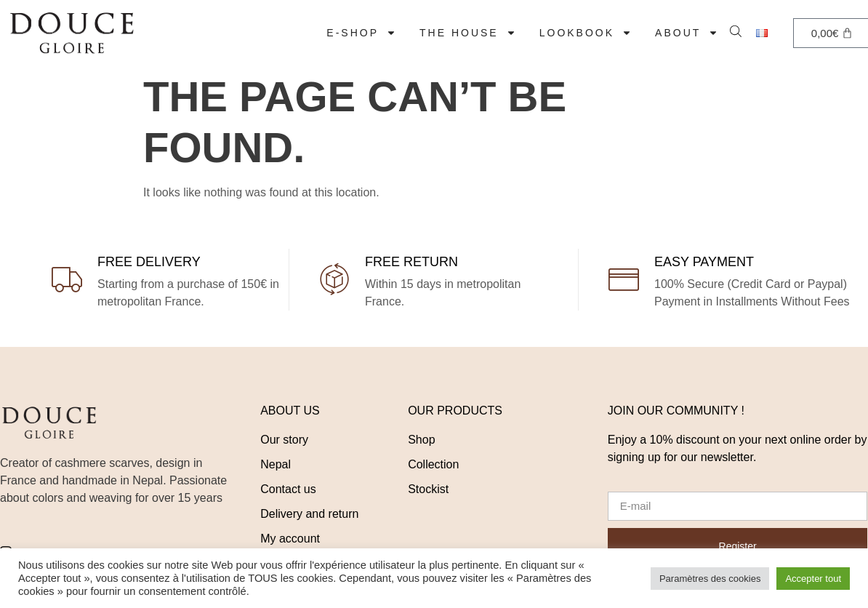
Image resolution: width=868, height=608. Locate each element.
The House (468, 33)
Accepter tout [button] (813, 579)
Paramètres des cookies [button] (710, 579)
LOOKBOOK (586, 33)
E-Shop (361, 33)
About (687, 33)
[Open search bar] (737, 30)
